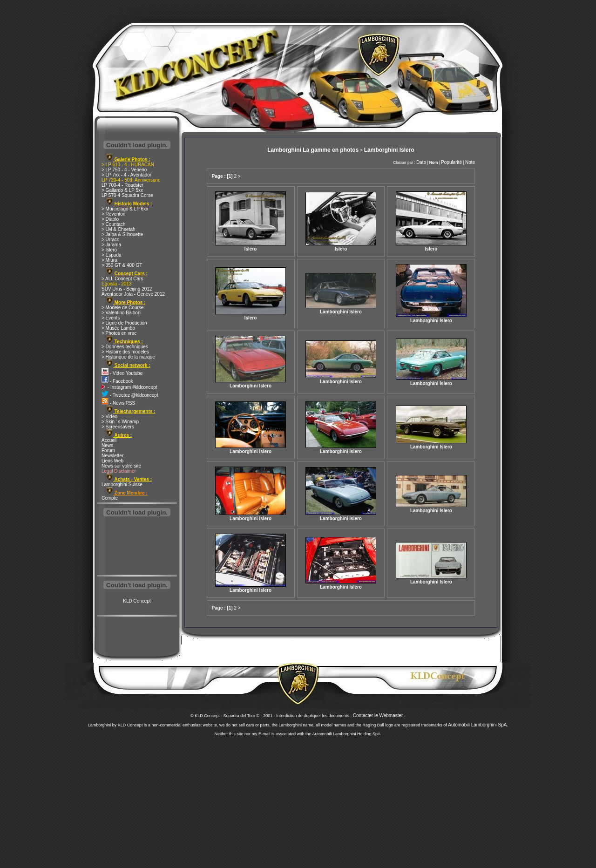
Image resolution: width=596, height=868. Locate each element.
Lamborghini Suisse (122, 485)
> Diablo (110, 219)
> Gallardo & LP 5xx (122, 190)
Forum (108, 451)
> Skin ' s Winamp (120, 422)
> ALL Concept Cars (122, 279)
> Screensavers (118, 427)
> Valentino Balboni (122, 313)
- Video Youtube (122, 373)
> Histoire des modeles (125, 352)
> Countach (113, 224)
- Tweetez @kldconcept (130, 395)
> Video (109, 417)
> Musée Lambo (118, 328)
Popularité (451, 162)
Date (421, 162)
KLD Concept (137, 601)
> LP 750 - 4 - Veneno (124, 170)
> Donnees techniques (125, 347)
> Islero (109, 250)
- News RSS (118, 403)
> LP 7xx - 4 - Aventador (126, 175)
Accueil (109, 440)
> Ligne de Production (124, 323)
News (107, 445)
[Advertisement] (137, 547)
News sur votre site (121, 466)
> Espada (112, 255)
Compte (110, 498)
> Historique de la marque (128, 357)
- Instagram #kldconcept (129, 387)
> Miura (109, 260)
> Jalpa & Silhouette (122, 234)
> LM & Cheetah (119, 229)
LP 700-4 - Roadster (122, 185)
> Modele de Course (122, 308)
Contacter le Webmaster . (379, 715)
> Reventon (113, 214)
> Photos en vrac (119, 333)
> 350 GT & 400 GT (122, 265)
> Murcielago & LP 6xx (125, 209)
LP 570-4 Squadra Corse (127, 195)
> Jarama (111, 245)
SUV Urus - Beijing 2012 (127, 289)
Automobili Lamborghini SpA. (478, 725)
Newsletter (112, 456)
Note (470, 162)
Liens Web (112, 461)
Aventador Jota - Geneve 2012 (133, 294)
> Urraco (111, 240)
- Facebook (117, 381)
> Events (111, 318)
